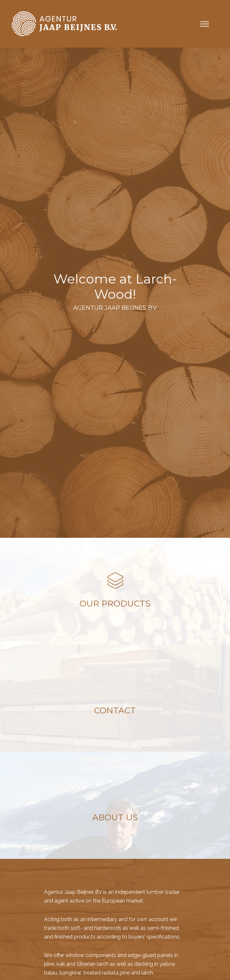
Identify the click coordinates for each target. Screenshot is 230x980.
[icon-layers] (115, 581)
